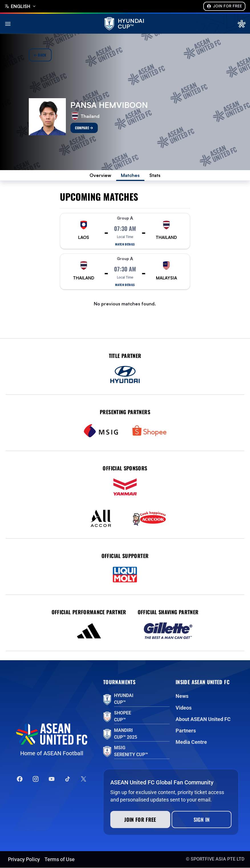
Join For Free (224, 6)
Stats (157, 176)
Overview (99, 176)
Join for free (140, 820)
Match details (125, 245)
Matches (131, 176)
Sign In (202, 820)
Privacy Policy (24, 860)
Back (40, 55)
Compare (84, 128)
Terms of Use (60, 860)
